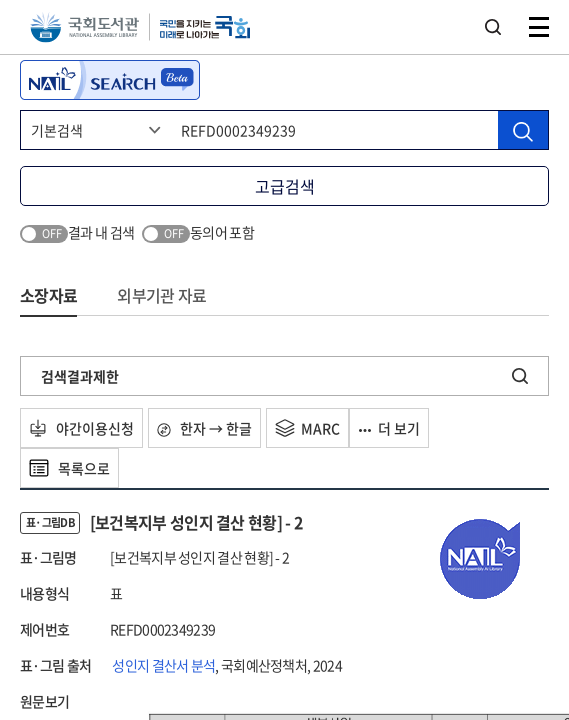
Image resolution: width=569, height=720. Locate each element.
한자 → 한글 (204, 428)
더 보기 (389, 428)
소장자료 (48, 295)
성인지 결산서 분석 (163, 665)
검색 (493, 27)
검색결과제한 (80, 376)
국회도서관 (84, 27)
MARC (307, 428)
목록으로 (69, 468)
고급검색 (285, 186)
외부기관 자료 (161, 295)
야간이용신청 (81, 428)
